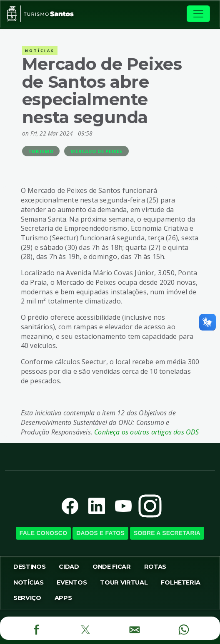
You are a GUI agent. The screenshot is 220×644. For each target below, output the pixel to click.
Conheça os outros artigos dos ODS (146, 432)
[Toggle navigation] (198, 14)
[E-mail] (134, 628)
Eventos (72, 582)
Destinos (29, 567)
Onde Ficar (112, 567)
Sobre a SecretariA (167, 533)
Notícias (28, 582)
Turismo (41, 151)
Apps (63, 598)
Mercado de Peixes (96, 151)
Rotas (155, 567)
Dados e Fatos (100, 533)
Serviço (27, 598)
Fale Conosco (43, 533)
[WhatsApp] (184, 628)
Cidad (69, 567)
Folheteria (180, 582)
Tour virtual (124, 582)
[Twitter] (85, 628)
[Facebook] (36, 628)
